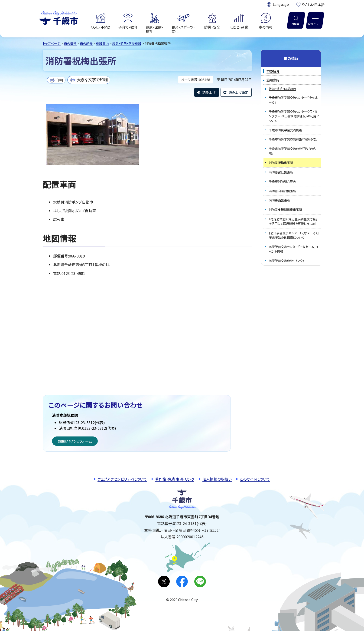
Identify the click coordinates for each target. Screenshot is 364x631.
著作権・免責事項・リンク (175, 479)
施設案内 (102, 43)
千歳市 (58, 17)
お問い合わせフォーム (75, 441)
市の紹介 (86, 43)
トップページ (52, 43)
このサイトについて (255, 479)
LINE (200, 581)
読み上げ (209, 92)
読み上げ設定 (238, 92)
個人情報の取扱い (217, 479)
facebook (182, 581)
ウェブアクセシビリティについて (122, 479)
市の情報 (70, 43)
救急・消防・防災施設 (127, 43)
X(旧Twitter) (164, 581)
